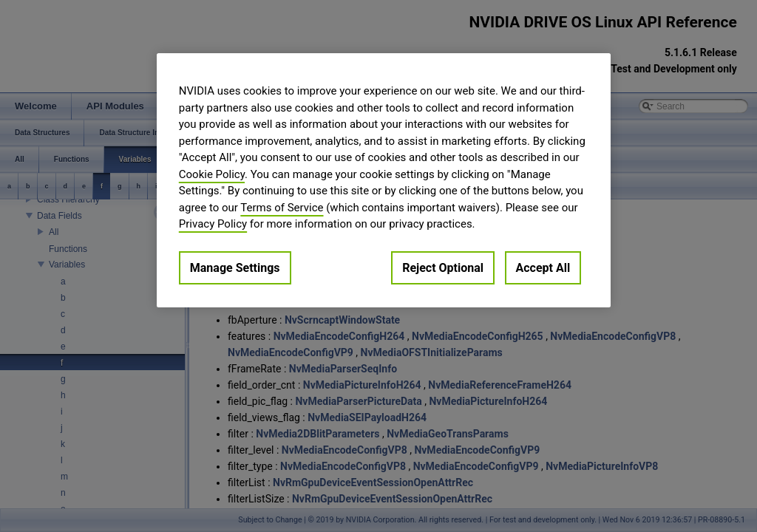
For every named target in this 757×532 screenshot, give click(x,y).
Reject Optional (443, 268)
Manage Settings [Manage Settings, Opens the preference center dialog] (235, 268)
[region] (384, 180)
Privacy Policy (213, 224)
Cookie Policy (212, 174)
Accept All (543, 268)
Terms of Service (282, 208)
